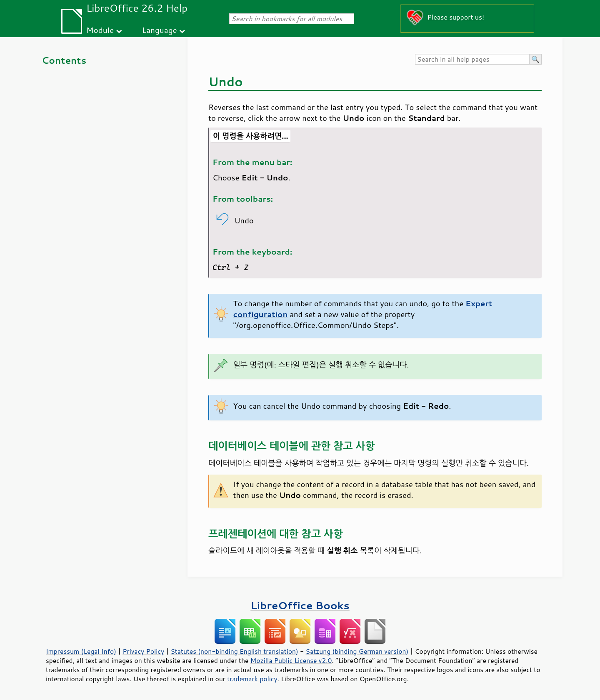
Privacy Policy (143, 651)
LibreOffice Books (300, 605)
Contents (64, 60)
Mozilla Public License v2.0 (291, 660)
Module (100, 30)
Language (160, 30)
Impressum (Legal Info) (81, 651)
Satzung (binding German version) (357, 651)
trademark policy (252, 679)
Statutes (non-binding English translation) (234, 651)
